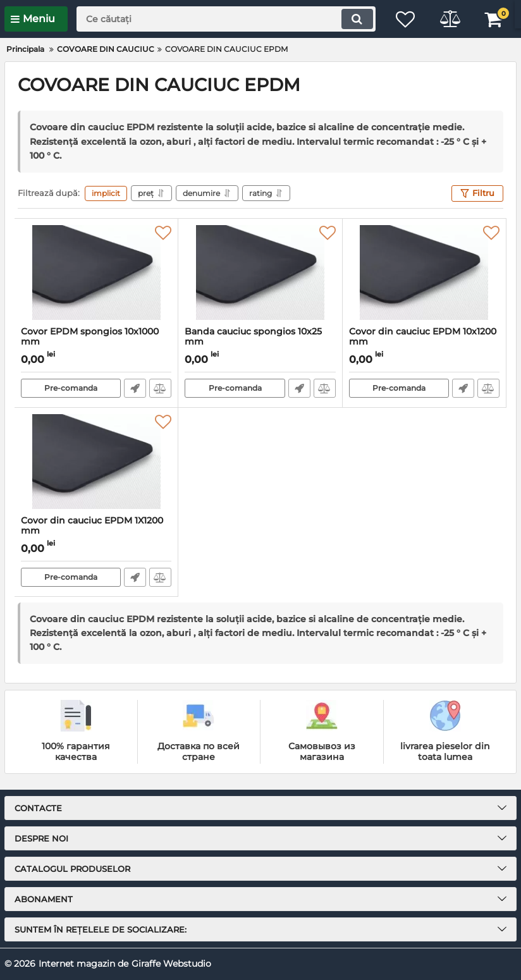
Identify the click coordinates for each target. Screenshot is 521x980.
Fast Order (135, 388)
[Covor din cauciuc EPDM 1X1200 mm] (96, 462)
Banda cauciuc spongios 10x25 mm (260, 343)
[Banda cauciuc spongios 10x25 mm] (260, 273)
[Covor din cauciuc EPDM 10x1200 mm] (424, 273)
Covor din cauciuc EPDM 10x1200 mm (424, 343)
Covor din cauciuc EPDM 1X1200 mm (96, 532)
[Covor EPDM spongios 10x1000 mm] (96, 273)
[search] (226, 19)
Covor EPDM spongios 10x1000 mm (96, 343)
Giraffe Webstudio (171, 964)
